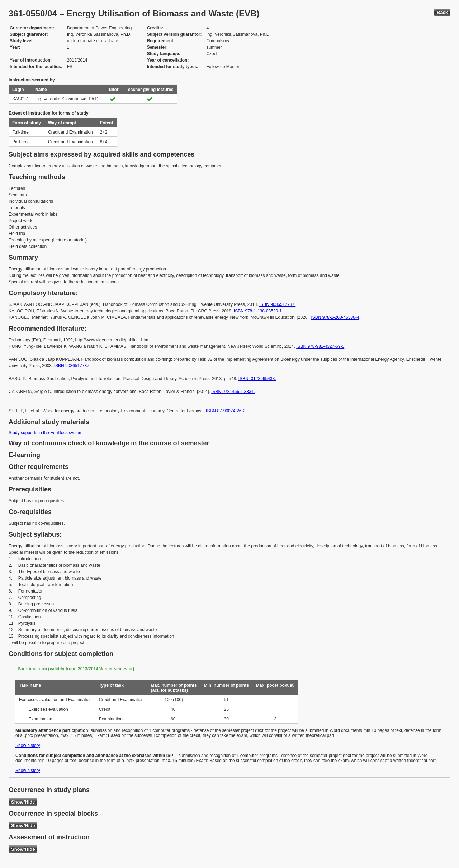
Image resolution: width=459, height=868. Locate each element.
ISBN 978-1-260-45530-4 (335, 317)
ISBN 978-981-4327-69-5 (320, 346)
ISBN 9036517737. (277, 304)
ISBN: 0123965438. (257, 379)
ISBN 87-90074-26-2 (226, 411)
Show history (28, 745)
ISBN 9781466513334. (233, 392)
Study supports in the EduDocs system (46, 433)
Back (442, 12)
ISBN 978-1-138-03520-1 (258, 311)
